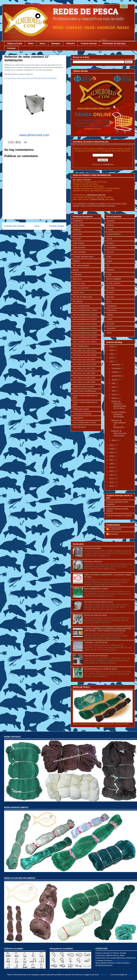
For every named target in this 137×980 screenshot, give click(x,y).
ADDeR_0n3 (105, 975)
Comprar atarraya (89, 43)
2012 (112, 479)
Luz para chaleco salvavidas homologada (119, 414)
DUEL (109, 257)
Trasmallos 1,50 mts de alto (96, 642)
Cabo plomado (79, 248)
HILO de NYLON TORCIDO (96, 656)
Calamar (110, 225)
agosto (115, 380)
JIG (108, 265)
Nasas (42, 43)
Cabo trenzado (79, 252)
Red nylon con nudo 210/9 (84, 382)
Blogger (131, 975)
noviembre (116, 368)
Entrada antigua (57, 226)
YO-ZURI (110, 324)
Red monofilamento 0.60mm (85, 342)
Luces (109, 274)
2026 (112, 346)
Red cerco (77, 279)
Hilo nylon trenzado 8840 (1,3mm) (99, 602)
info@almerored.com (96, 195)
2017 (112, 460)
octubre (115, 372)
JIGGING (110, 270)
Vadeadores (78, 418)
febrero (115, 398)
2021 (112, 445)
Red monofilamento (81, 306)
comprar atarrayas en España (119, 515)
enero (114, 440)
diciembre (116, 365)
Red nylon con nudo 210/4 (84, 373)
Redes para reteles (81, 409)
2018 (112, 456)
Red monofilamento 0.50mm (85, 337)
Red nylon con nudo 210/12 (85, 351)
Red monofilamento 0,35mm (96, 589)
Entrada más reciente (15, 226)
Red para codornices (93, 561)
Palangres (56, 43)
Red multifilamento (81, 346)
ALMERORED (115, 529)
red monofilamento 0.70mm (85, 422)
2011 (112, 482)
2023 (112, 358)
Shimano (110, 292)
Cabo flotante (79, 243)
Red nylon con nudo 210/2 (84, 360)
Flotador (76, 261)
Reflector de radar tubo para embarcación (119, 433)
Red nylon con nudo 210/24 (85, 364)
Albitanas (77, 230)
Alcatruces (77, 234)
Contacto (11, 48)
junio (114, 387)
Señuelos (70, 43)
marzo (115, 394)
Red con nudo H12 (81, 288)
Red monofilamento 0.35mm (85, 328)
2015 (112, 467)
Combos (110, 243)
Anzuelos (77, 239)
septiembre (117, 376)
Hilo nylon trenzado (81, 265)
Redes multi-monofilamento (85, 391)
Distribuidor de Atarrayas (114, 43)
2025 (112, 350)
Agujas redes (79, 225)
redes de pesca (79, 427)
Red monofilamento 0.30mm (85, 324)
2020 (112, 449)
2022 (112, 361)
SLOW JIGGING (114, 283)
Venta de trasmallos (93, 548)
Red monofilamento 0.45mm (85, 333)
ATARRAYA (78, 221)
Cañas (109, 239)
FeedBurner (108, 164)
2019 (112, 452)
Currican (110, 252)
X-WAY (109, 319)
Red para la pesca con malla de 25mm (101, 669)
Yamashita (111, 328)
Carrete (110, 230)
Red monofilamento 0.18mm (85, 310)
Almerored (114, 534)
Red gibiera (78, 301)
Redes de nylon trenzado (84, 387)
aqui (112, 199)
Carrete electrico (114, 234)
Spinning (110, 297)
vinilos (109, 333)
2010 (112, 486)
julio (114, 383)
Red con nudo (79, 283)
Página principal (15, 43)
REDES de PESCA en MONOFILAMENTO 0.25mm (119, 405)
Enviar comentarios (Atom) (40, 233)
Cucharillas (111, 248)
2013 (112, 475)
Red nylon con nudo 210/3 (84, 369)
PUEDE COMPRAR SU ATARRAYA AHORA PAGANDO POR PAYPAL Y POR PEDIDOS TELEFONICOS (108, 630)
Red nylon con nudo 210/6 (84, 378)
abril (114, 391)
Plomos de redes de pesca (96, 615)
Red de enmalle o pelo (82, 297)
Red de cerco (79, 292)
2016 (112, 464)
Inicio (37, 226)
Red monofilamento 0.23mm (85, 319)
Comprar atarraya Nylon (83, 257)
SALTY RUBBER (114, 279)
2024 (112, 354)
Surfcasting (111, 306)
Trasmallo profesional (82, 414)
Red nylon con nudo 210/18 (85, 355)
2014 (112, 471)
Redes (31, 43)
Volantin (110, 315)
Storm (109, 301)
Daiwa (109, 261)
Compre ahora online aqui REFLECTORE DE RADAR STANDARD (30, 78)
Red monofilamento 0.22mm (85, 315)
